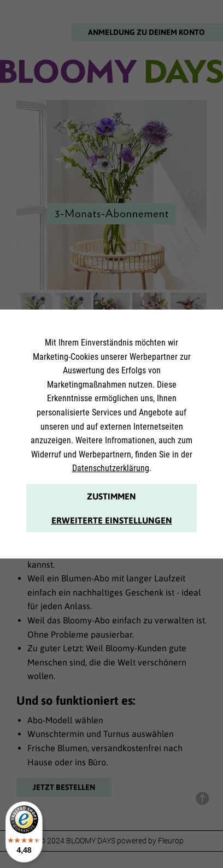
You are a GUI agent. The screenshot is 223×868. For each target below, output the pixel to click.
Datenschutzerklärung (111, 468)
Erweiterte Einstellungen (112, 520)
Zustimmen (111, 496)
